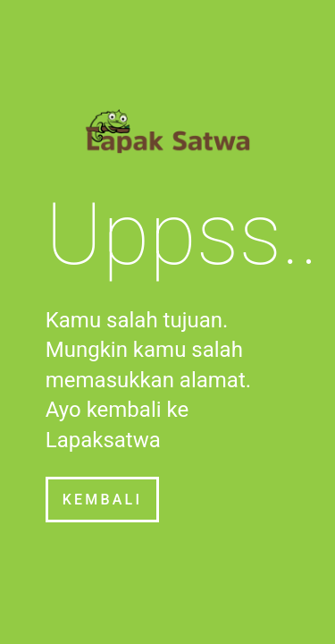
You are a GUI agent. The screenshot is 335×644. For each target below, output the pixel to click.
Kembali (102, 500)
